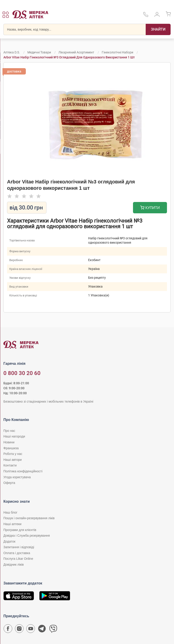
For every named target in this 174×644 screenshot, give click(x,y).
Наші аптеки (12, 524)
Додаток (9, 541)
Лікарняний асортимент (76, 52)
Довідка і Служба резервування (27, 536)
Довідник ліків (14, 565)
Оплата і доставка (17, 553)
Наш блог (10, 512)
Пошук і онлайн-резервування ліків (29, 518)
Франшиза (11, 448)
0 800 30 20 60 (22, 373)
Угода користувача (17, 477)
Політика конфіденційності (23, 471)
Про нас (9, 431)
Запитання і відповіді (19, 547)
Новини (9, 442)
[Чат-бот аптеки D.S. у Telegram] (42, 630)
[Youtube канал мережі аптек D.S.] (31, 630)
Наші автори (13, 460)
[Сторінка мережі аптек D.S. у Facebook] (8, 630)
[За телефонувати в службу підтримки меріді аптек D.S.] (146, 16)
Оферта (9, 483)
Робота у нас (13, 454)
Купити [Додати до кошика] (150, 208)
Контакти (10, 465)
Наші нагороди (14, 436)
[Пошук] (158, 29)
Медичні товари (39, 52)
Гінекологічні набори (117, 52)
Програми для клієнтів (20, 530)
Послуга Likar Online (18, 559)
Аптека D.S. (12, 52)
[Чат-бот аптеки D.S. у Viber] (53, 630)
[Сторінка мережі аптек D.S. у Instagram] (19, 630)
